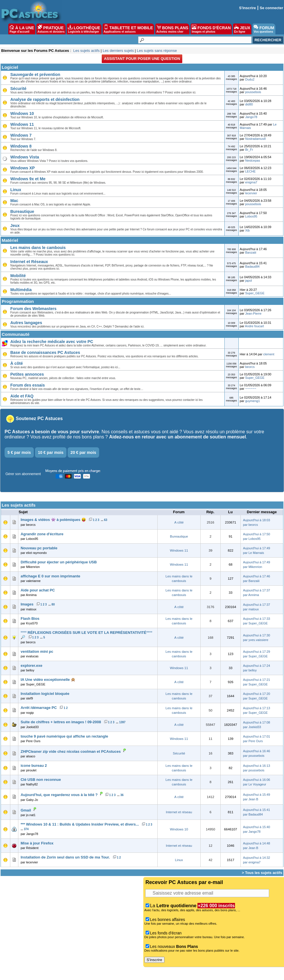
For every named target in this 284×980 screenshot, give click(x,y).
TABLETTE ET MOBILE (128, 29)
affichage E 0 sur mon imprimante (50, 576)
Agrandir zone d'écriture (42, 534)
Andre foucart (254, 326)
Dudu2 (250, 79)
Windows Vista (25, 157)
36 (122, 795)
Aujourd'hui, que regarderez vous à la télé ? (59, 795)
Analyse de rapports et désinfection (45, 99)
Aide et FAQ (22, 396)
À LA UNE (22, 29)
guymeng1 (252, 401)
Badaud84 (252, 266)
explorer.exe (32, 666)
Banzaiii (251, 252)
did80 (249, 104)
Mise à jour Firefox (37, 843)
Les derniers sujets (118, 51)
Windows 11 (22, 124)
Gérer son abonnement (23, 474)
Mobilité (18, 276)
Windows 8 (21, 146)
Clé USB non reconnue (41, 780)
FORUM (264, 29)
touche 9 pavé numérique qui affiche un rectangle (64, 736)
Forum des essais (28, 385)
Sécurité (18, 89)
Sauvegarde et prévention (35, 75)
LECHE (250, 171)
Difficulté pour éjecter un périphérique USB (59, 562)
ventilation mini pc (37, 651)
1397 (122, 722)
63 (106, 520)
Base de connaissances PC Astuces (45, 352)
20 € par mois (83, 452)
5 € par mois (19, 452)
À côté (17, 363)
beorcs (250, 367)
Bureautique (22, 211)
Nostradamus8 (255, 139)
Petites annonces (27, 374)
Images (27, 604)
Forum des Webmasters (33, 309)
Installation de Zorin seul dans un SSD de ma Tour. (65, 857)
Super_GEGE (255, 293)
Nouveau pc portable (39, 548)
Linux (16, 190)
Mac (14, 201)
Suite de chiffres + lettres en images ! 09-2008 (61, 722)
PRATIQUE (51, 29)
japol (248, 281)
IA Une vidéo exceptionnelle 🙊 (48, 680)
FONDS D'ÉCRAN (211, 29)
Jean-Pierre (253, 313)
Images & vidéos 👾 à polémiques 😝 (53, 520)
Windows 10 (22, 113)
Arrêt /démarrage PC (39, 708)
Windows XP (22, 168)
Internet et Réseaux (29, 262)
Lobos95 (251, 216)
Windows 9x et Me (28, 179)
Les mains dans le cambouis (38, 248)
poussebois (253, 92)
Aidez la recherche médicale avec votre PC (52, 342)
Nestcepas (252, 160)
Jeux (15, 226)
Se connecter (271, 8)
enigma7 (251, 182)
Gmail (26, 810)
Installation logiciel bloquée (45, 694)
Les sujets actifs (86, 51)
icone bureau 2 (34, 766)
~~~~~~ (251, 389)
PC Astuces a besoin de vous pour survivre (52, 432)
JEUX (242, 29)
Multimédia (21, 290)
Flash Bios (30, 619)
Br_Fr (249, 150)
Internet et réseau (179, 812)
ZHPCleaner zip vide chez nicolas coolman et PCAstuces (71, 751)
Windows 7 (21, 135)
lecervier (251, 193)
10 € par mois (51, 452)
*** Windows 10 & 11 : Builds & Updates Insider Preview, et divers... (80, 824)
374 (26, 829)
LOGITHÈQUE (84, 29)
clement (269, 354)
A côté (179, 522)
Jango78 (251, 117)
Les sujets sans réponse (157, 51)
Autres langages (26, 323)
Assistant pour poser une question (142, 59)
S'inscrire (247, 8)
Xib (247, 230)
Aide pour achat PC (38, 590)
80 (53, 604)
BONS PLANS (173, 29)
